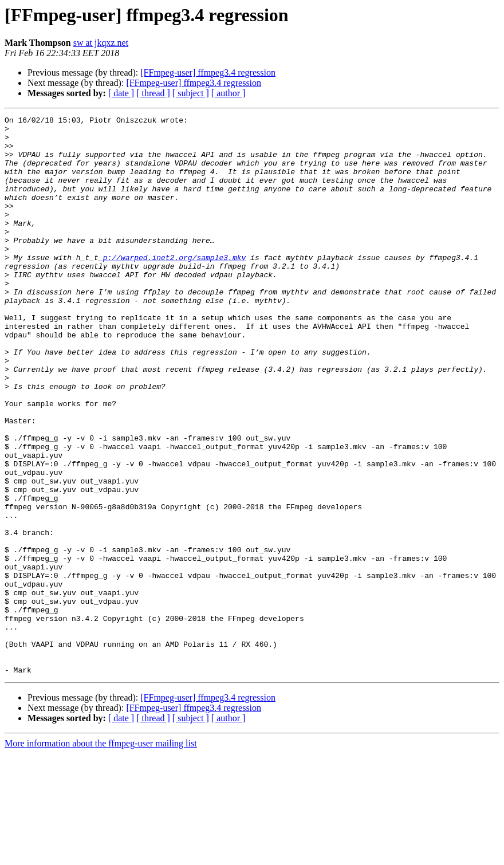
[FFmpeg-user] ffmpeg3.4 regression (208, 72)
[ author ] (229, 93)
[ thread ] (153, 93)
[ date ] (121, 93)
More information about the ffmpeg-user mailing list (101, 855)
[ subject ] (191, 93)
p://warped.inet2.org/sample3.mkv (175, 286)
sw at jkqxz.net (101, 43)
